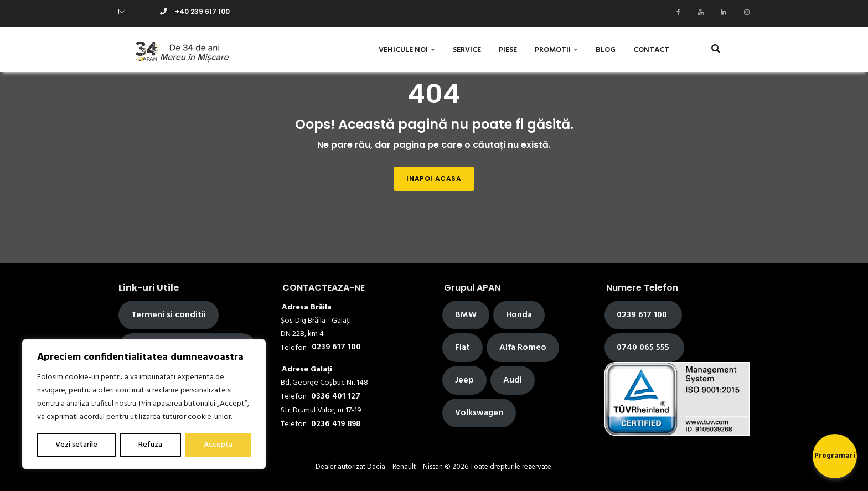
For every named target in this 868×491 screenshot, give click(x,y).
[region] (144, 404)
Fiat (463, 348)
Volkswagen (479, 413)
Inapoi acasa (434, 179)
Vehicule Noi (407, 50)
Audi (513, 380)
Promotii (556, 50)
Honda (519, 315)
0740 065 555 (644, 348)
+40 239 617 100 (195, 11)
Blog (606, 50)
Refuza (150, 445)
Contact (651, 50)
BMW (466, 315)
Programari (835, 456)
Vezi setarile (76, 445)
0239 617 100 (643, 315)
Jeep (464, 380)
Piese (508, 50)
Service (467, 50)
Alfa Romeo (523, 348)
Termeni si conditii (169, 315)
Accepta (218, 445)
